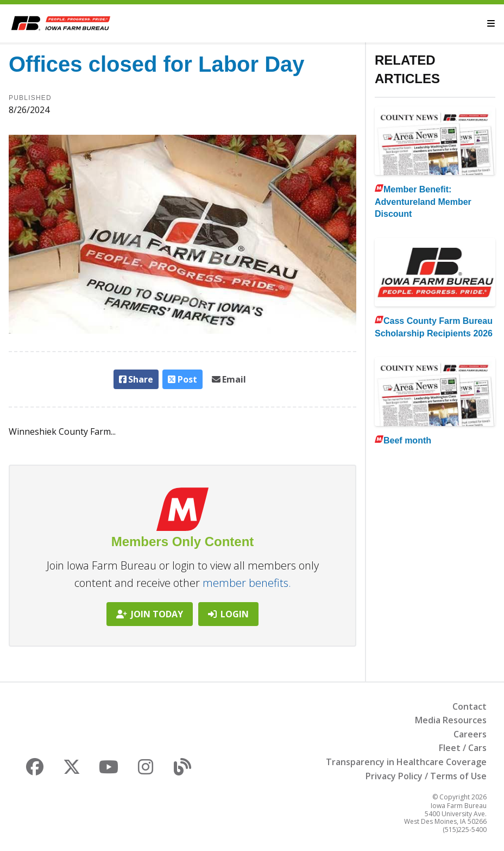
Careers (470, 734)
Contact (470, 706)
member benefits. (247, 583)
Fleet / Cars (463, 748)
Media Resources (451, 720)
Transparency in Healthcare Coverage (406, 762)
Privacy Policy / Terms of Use (426, 776)
